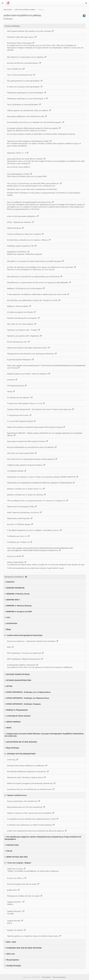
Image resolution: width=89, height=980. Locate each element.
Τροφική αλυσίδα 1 (16, 902)
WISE (10, 647)
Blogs (9, 629)
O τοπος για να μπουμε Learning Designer (25, 87)
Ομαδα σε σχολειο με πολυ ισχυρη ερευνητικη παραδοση (31, 813)
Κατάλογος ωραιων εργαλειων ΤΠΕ (22, 246)
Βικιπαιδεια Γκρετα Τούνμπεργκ (21, 43)
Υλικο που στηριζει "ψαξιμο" (19, 863)
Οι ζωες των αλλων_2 (17, 878)
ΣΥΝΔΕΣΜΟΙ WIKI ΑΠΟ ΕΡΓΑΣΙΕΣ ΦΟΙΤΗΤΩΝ (24, 948)
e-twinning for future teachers (19, 716)
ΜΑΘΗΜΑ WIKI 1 (13, 600)
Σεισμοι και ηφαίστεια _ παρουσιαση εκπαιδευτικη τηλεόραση (33, 641)
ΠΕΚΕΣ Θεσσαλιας (15, 228)
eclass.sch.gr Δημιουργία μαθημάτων (23, 216)
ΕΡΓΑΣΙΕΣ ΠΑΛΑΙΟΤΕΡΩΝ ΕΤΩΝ (19, 680)
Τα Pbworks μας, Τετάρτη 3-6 (20, 542)
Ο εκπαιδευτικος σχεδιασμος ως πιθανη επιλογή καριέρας (31, 825)
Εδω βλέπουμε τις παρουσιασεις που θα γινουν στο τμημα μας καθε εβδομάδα (39, 282)
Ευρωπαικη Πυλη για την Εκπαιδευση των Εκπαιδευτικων (31, 789)
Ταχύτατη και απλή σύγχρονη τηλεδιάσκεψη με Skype (29, 141)
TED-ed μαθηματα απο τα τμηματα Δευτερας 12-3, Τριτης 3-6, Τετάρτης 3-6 (37, 501)
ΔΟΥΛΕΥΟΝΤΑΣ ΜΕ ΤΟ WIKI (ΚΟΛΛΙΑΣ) (22, 742)
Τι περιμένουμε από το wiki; (19, 415)
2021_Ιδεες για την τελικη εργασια (22, 324)
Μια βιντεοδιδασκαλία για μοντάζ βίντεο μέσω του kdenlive (32, 447)
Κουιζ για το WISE (15, 556)
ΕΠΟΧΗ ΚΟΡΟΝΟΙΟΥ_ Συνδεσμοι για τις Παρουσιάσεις (29, 692)
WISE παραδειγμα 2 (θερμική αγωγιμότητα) (25, 659)
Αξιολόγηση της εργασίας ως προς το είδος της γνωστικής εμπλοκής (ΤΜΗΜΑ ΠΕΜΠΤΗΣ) (43, 477)
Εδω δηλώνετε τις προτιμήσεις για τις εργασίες (27, 57)
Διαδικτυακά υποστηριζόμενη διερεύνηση (25, 635)
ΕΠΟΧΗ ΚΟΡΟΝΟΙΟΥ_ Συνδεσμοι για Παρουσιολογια (28, 698)
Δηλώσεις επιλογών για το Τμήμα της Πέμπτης (26, 495)
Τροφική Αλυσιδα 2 (16, 911)
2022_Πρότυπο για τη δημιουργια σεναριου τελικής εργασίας (32, 459)
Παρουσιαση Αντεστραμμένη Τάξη (22, 507)
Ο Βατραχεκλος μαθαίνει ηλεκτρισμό (23, 665)
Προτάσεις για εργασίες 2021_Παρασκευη (24, 336)
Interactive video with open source (22, 37)
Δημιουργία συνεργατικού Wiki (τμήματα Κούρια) (27, 441)
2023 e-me (11, 954)
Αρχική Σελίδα (8, 10)
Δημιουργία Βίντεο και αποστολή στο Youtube (26, 159)
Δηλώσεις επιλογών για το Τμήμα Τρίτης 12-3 (26, 489)
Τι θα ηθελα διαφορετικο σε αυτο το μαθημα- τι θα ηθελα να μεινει (34, 530)
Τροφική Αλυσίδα (15, 921)
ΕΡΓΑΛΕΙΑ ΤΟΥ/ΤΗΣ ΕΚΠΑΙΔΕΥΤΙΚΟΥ (21, 754)
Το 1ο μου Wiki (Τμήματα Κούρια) (21, 421)
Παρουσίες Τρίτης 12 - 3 (18, 153)
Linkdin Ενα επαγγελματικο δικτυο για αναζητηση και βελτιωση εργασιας (37, 831)
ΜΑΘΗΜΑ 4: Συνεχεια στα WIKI (19, 611)
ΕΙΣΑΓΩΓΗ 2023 (13, 845)
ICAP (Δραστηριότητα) (17, 386)
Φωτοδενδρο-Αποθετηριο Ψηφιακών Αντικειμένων (28, 771)
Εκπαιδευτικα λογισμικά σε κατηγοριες (23, 318)
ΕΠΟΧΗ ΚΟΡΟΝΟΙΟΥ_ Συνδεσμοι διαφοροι (24, 704)
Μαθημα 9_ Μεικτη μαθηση (19, 306)
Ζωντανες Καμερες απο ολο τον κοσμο (23, 884)
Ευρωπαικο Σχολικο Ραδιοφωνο (20, 360)
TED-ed (9, 851)
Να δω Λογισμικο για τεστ (18, 342)
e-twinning (13, 760)
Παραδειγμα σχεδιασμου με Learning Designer (26, 93)
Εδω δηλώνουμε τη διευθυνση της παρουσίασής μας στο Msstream (35, 277)
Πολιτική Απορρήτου (59, 977)
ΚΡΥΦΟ (9, 686)
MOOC (9, 728)
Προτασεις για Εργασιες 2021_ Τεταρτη (23, 330)
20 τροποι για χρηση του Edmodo (21, 312)
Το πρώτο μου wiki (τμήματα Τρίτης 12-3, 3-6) (26, 403)
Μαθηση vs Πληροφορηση (17, 710)
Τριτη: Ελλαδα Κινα (16, 69)
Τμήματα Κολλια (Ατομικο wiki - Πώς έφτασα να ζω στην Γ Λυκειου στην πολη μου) (40, 409)
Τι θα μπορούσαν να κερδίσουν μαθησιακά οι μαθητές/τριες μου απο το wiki (38, 294)
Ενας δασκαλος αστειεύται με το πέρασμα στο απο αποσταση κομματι (36, 122)
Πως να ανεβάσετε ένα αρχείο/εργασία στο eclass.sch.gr (30, 202)
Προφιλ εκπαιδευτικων (17, 795)
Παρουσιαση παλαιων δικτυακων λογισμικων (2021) (28, 348)
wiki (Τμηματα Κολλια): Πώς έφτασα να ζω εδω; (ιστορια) (30, 31)
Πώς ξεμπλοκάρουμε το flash (19, 174)
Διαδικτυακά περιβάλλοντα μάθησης (25, 10)
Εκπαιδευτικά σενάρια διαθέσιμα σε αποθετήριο (27, 766)
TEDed (11, 392)
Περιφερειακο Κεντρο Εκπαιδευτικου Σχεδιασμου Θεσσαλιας (32, 354)
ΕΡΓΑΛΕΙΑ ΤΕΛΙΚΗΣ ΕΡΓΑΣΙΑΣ (18, 674)
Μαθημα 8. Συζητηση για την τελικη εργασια (26, 288)
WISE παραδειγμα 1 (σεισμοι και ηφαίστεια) (25, 653)
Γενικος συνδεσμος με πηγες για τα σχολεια (25, 234)
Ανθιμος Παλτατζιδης (17, 562)
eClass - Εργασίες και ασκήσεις (20, 222)
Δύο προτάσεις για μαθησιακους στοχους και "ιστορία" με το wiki (34, 300)
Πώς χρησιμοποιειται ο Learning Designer (25, 81)
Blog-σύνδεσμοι (13, 748)
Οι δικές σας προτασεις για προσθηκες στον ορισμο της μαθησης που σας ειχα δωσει (41, 267)
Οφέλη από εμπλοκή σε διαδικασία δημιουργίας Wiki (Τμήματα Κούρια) (36, 427)
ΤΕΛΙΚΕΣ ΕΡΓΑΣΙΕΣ (14, 966)
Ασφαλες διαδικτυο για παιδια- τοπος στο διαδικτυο (29, 374)
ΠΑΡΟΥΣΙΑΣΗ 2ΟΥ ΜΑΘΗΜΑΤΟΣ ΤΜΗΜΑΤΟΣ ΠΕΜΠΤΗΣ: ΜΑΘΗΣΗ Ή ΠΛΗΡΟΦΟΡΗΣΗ (41, 483)
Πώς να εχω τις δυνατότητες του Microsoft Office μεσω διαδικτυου (34, 183)
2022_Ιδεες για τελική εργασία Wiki (22, 453)
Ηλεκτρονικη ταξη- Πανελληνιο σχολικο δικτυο (26, 777)
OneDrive (12, 380)
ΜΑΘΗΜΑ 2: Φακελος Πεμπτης (19, 606)
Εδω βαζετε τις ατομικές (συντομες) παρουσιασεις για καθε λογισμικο (35, 261)
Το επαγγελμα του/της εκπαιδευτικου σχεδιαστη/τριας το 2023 (33, 819)
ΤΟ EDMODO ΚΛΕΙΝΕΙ (17, 471)
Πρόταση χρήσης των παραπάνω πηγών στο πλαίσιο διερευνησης (34, 936)
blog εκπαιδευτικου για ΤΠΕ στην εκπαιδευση (26, 807)
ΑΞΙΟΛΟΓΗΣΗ (12, 623)
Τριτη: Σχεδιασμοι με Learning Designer (24, 104)
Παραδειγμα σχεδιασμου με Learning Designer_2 (27, 99)
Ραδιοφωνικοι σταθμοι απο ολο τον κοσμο (25, 896)
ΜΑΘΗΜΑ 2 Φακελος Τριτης (18, 594)
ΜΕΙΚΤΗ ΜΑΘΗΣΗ (14, 722)
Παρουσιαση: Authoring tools (20, 518)
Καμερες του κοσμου (16, 930)
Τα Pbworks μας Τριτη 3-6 (18, 536)
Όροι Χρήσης (46, 977)
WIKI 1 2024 (11, 942)
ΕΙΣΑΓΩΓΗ (10, 582)
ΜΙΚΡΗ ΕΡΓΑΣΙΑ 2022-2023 (17, 857)
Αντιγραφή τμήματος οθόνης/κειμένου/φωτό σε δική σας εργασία (34, 128)
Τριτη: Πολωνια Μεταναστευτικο (21, 75)
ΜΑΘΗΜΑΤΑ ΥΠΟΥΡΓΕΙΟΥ (18, 252)
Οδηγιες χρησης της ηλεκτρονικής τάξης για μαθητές (29, 110)
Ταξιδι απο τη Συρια (16, 869)
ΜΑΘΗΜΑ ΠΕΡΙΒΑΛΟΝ (15, 588)
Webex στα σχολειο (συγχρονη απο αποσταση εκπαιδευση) (31, 783)
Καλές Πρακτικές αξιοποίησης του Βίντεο (24, 512)
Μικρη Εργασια (13, 960)
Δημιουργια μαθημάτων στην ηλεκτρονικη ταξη (27, 116)
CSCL (8, 617)
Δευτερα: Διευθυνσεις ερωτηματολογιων (24, 63)
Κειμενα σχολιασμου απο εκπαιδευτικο (23, 801)
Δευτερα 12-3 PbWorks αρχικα (20, 524)
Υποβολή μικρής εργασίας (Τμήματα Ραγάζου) (26, 465)
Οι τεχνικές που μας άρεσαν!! (20, 397)
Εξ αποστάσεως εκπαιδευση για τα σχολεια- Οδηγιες (29, 240)
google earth (13, 890)
